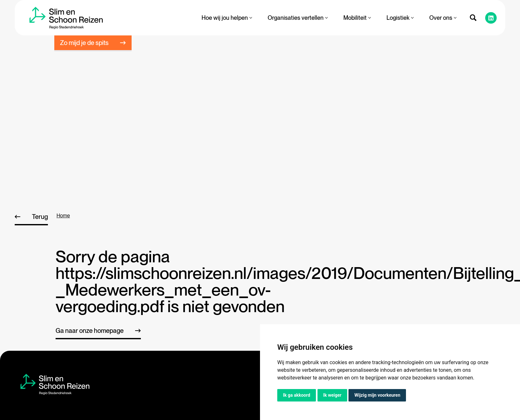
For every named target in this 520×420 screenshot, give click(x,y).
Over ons (443, 18)
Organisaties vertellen (298, 18)
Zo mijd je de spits (84, 43)
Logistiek (400, 18)
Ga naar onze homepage (90, 331)
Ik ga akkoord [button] (297, 395)
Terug (40, 217)
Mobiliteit (357, 18)
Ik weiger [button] (332, 395)
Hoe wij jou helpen (227, 18)
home (63, 216)
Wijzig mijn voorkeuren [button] (377, 395)
